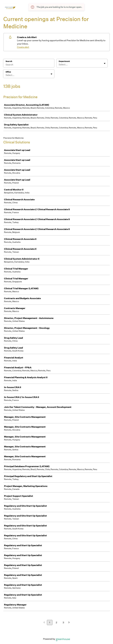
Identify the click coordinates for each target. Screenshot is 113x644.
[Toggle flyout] (105, 63)
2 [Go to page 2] (56, 622)
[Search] (29, 65)
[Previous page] (44, 623)
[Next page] (69, 623)
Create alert (23, 47)
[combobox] (59, 65)
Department (64, 61)
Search (9, 61)
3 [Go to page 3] (63, 622)
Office (8, 72)
